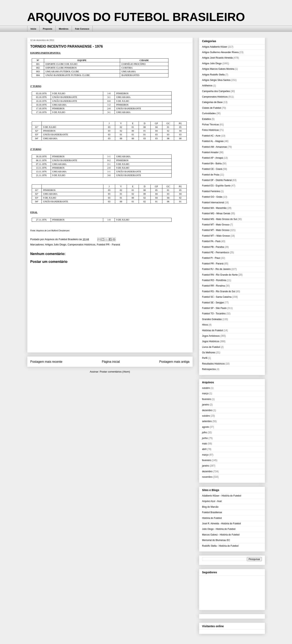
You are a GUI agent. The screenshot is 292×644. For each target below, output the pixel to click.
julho (205, 432)
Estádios (207, 119)
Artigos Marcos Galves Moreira (218, 69)
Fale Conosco (82, 29)
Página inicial (111, 362)
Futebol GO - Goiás (212, 197)
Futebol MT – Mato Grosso (216, 236)
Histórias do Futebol (213, 330)
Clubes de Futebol (212, 108)
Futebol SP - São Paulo (214, 308)
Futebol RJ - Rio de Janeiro (216, 269)
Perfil (205, 358)
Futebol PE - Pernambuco (216, 252)
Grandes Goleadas (212, 319)
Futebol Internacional (213, 203)
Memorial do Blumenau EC (216, 540)
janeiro (206, 405)
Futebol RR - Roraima (214, 286)
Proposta (48, 29)
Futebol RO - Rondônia (214, 280)
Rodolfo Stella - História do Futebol (220, 546)
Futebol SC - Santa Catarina (217, 297)
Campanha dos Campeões (216, 91)
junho (205, 438)
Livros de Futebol (211, 347)
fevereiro (207, 399)
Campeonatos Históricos (81, 245)
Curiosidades (209, 113)
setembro (207, 421)
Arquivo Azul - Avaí (212, 501)
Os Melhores (209, 353)
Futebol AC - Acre (211, 136)
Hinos (205, 325)
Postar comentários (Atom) (115, 372)
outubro (206, 388)
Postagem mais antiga (174, 362)
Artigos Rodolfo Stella (213, 75)
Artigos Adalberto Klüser (215, 47)
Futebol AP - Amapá (213, 158)
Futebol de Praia (211, 175)
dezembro (207, 410)
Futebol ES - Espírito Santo (216, 186)
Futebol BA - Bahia (212, 164)
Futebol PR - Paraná (108, 245)
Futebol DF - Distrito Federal (217, 180)
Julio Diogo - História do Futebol (219, 529)
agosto (206, 427)
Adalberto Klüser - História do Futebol (222, 496)
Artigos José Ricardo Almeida (217, 58)
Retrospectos (209, 369)
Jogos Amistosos (211, 336)
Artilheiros (207, 86)
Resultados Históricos (213, 364)
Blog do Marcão (210, 507)
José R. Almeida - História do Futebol (221, 524)
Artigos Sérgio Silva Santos (216, 80)
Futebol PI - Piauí (211, 258)
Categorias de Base (212, 102)
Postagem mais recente (46, 362)
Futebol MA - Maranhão (214, 208)
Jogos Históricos (211, 341)
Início (33, 29)
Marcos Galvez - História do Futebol (221, 535)
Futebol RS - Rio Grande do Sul (219, 291)
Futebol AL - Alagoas (213, 141)
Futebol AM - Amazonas (215, 147)
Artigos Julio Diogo (56, 245)
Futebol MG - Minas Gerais (216, 213)
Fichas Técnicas (211, 125)
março (205, 393)
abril (204, 449)
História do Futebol (212, 518)
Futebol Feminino (211, 191)
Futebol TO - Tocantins (214, 314)
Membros (64, 29)
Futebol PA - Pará (211, 241)
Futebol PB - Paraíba (213, 247)
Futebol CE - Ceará (212, 169)
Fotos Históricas (211, 130)
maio (205, 444)
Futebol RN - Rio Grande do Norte (220, 275)
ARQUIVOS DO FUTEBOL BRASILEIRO (136, 17)
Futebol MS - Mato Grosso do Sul (220, 219)
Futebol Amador (210, 152)
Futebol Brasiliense (212, 512)
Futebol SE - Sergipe (213, 303)
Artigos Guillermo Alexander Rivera (220, 52)
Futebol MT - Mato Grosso (216, 225)
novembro (207, 477)
